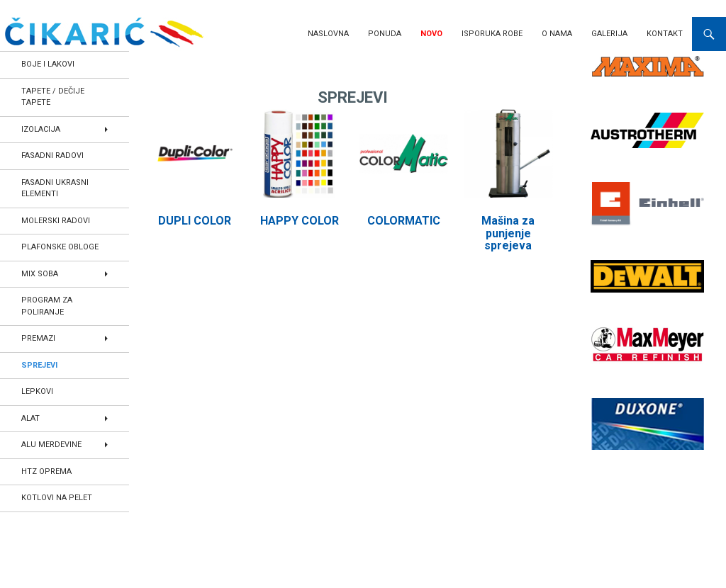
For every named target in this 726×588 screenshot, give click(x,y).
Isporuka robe (492, 34)
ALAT (30, 418)
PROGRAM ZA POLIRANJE (47, 306)
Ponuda (385, 34)
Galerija (609, 34)
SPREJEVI (39, 365)
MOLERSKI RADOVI (56, 221)
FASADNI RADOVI (52, 156)
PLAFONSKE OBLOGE (60, 247)
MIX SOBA (40, 274)
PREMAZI (38, 338)
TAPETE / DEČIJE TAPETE (53, 97)
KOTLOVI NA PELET (57, 498)
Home (164, 67)
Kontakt (665, 34)
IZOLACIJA (41, 129)
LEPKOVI (37, 391)
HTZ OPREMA (46, 471)
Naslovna (328, 34)
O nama (557, 34)
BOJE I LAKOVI (48, 64)
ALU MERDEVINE (51, 445)
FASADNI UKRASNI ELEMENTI (55, 188)
